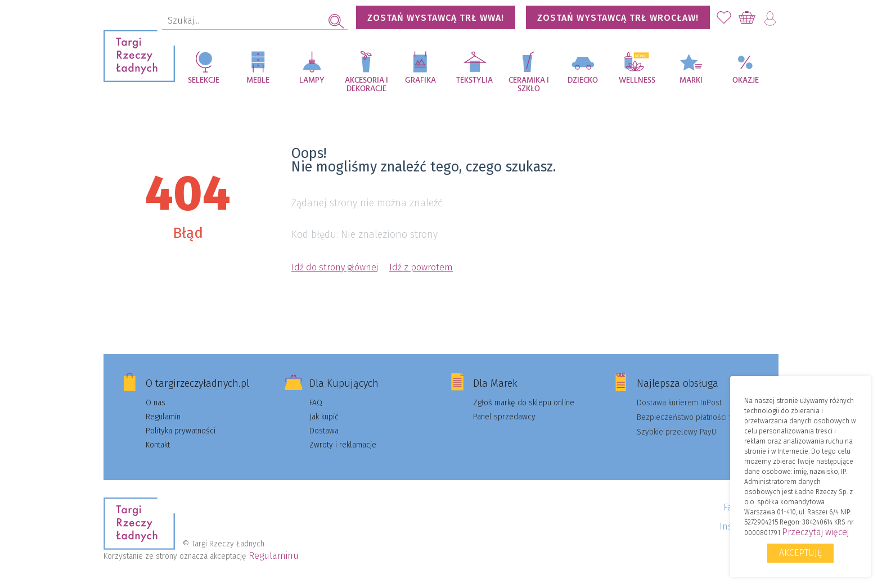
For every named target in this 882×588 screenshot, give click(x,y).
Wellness (637, 80)
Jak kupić (324, 417)
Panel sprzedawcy (504, 417)
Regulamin (163, 417)
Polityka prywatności (181, 431)
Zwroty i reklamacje (343, 445)
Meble (258, 80)
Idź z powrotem (421, 267)
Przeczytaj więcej (815, 532)
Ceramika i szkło (529, 85)
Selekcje (204, 80)
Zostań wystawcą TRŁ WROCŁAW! (618, 18)
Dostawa (324, 431)
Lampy (312, 80)
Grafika (420, 80)
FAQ (316, 403)
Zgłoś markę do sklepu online (524, 403)
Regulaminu (274, 556)
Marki (691, 80)
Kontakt (158, 445)
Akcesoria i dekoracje (366, 85)
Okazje (746, 80)
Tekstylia (474, 80)
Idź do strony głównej (335, 267)
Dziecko (583, 80)
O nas (156, 403)
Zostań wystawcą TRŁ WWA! (436, 18)
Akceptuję (800, 553)
